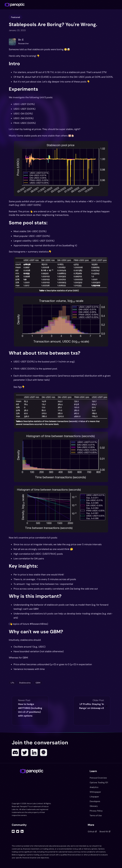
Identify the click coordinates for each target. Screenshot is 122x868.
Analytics (94, 787)
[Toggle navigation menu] (118, 5)
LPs (12, 683)
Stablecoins (25, 683)
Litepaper (94, 797)
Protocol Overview (98, 778)
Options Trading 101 (99, 782)
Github (92, 831)
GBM (38, 683)
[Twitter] (25, 752)
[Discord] (15, 752)
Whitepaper (95, 792)
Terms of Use (96, 815)
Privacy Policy (96, 811)
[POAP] (44, 752)
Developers (95, 801)
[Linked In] (34, 752)
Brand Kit (105, 831)
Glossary (94, 806)
